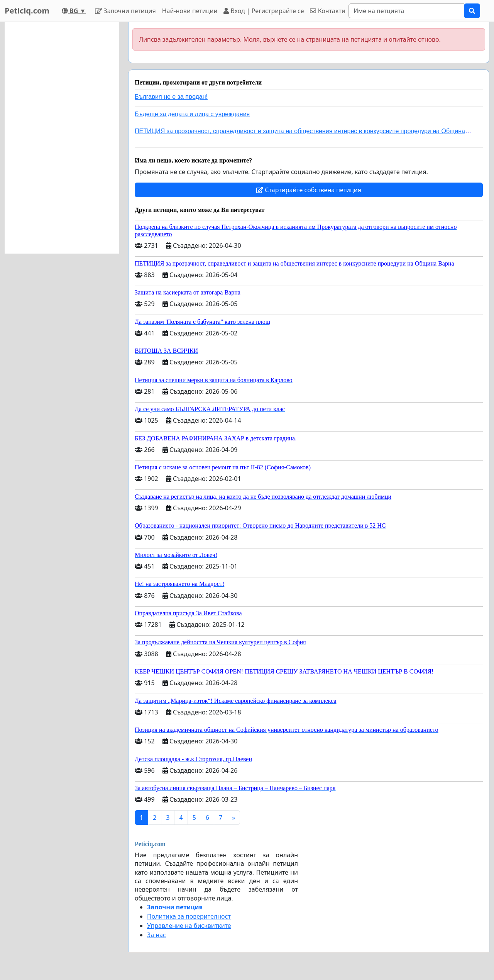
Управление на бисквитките (189, 926)
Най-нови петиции (190, 11)
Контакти (327, 11)
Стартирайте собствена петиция (309, 190)
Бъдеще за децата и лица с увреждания (192, 114)
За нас (156, 935)
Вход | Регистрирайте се (264, 11)
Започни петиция (125, 11)
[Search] (406, 11)
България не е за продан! (171, 97)
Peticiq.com (27, 11)
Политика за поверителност (189, 916)
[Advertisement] (62, 138)
